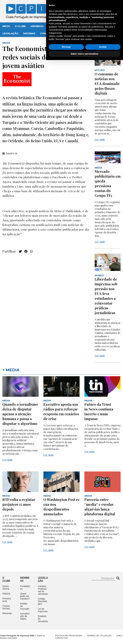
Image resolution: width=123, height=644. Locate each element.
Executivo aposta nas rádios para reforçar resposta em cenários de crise (61, 411)
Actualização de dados (25, 616)
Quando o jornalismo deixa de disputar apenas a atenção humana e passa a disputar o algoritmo (20, 414)
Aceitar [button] (103, 631)
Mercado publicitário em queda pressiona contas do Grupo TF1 (108, 183)
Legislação (10, 33)
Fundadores (25, 588)
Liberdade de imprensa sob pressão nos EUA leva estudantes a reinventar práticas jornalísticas (106, 296)
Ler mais (100, 139)
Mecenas (29, 33)
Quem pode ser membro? (25, 596)
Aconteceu (73, 26)
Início (6, 26)
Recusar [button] (66, 631)
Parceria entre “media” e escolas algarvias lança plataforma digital (100, 507)
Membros (37, 26)
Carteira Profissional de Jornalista (43, 590)
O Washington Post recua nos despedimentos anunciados (61, 507)
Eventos (54, 26)
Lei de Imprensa (43, 610)
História (6, 594)
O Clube (20, 26)
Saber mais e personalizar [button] (85, 638)
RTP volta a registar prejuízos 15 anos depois (19, 504)
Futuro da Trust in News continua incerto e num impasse (99, 411)
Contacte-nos (108, 6)
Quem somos (6, 588)
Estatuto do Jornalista (43, 619)
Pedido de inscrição (25, 606)
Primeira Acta (7, 600)
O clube (6, 579)
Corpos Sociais (6, 607)
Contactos (48, 33)
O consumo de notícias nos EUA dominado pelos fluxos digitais (107, 84)
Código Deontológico (42, 601)
